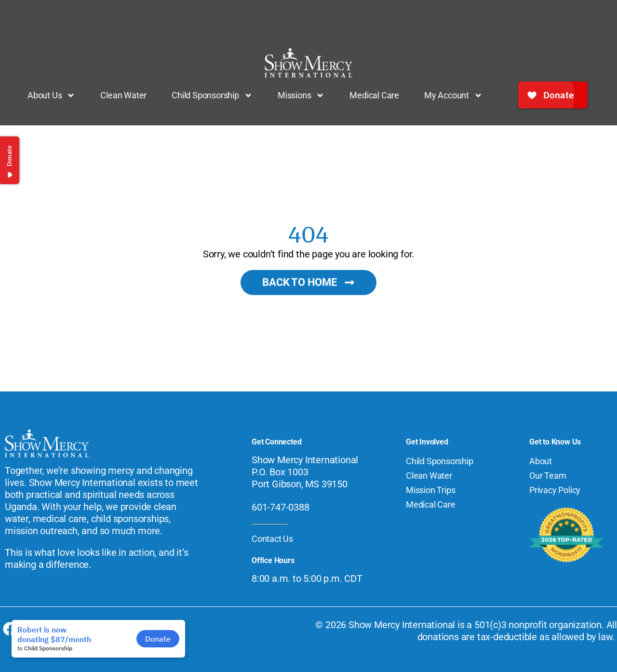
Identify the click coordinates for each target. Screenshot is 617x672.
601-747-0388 (281, 507)
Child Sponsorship (212, 95)
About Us (51, 95)
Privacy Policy (555, 490)
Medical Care (374, 95)
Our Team (548, 476)
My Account (453, 95)
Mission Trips (430, 490)
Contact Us (272, 539)
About (541, 461)
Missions (301, 95)
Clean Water (123, 95)
